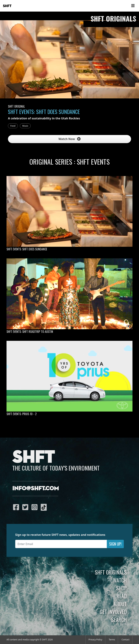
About (120, 604)
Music (25, 126)
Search (119, 620)
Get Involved (113, 612)
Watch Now (69, 139)
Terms (112, 640)
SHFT (7, 6)
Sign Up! (115, 544)
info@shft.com (36, 489)
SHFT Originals (111, 572)
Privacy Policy (95, 640)
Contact (126, 640)
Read (122, 596)
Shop (121, 588)
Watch (120, 580)
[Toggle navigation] (133, 6)
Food (13, 126)
